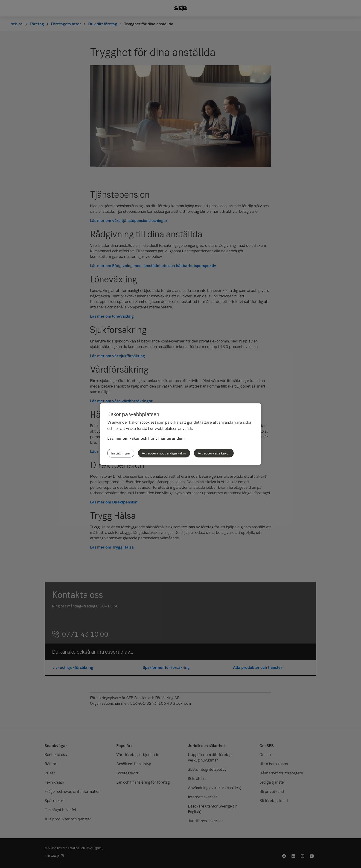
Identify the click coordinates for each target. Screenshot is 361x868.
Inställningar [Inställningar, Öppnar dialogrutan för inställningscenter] (121, 453)
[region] (180, 434)
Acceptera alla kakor (214, 453)
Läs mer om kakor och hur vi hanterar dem (146, 438)
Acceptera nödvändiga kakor (164, 453)
